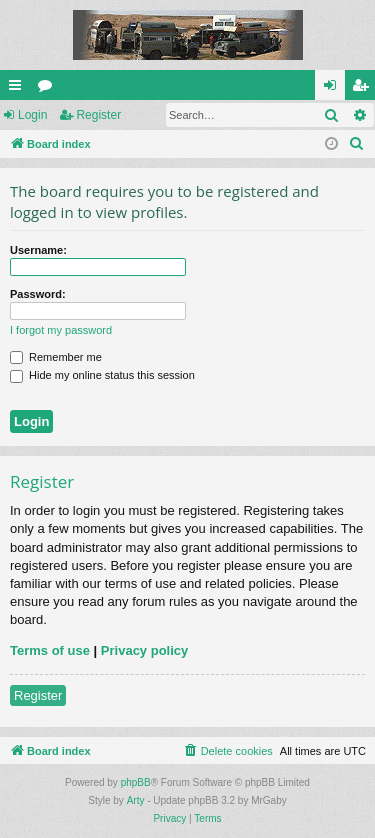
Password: (38, 294)
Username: (38, 250)
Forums (49, 89)
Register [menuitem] (364, 89)
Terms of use (50, 650)
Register (98, 115)
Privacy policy (144, 650)
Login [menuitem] (334, 89)
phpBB (136, 782)
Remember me (56, 357)
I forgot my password (61, 330)
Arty (136, 800)
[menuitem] (357, 144)
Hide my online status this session (102, 375)
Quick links (19, 89)
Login (32, 115)
